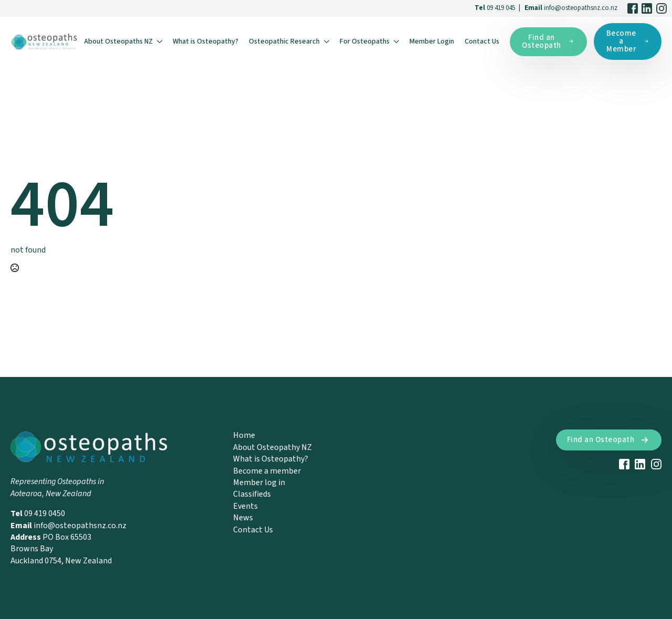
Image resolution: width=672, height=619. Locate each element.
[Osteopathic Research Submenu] (327, 41)
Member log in (259, 482)
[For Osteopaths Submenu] (397, 41)
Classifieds (252, 494)
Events (245, 506)
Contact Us (482, 41)
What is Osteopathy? (206, 41)
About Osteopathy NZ (272, 447)
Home (244, 435)
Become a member (267, 471)
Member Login (432, 41)
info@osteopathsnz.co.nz (581, 8)
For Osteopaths (365, 41)
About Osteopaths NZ (118, 41)
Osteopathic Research (284, 41)
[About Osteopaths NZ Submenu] (160, 41)
